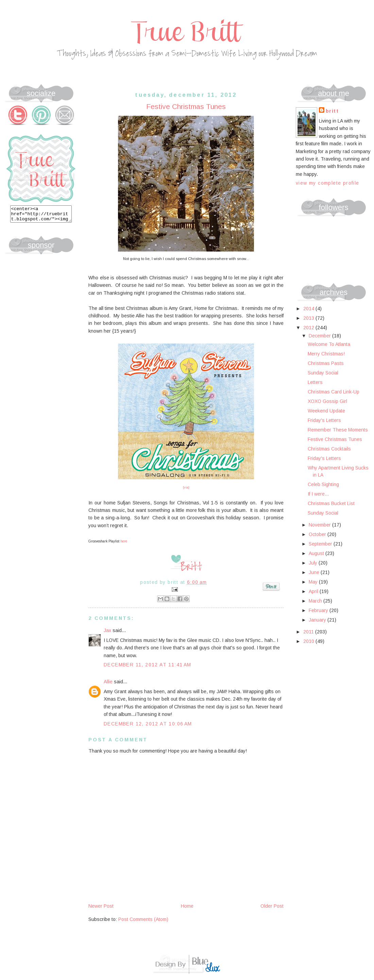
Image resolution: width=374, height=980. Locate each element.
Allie (108, 682)
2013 (309, 318)
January (318, 620)
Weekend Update (326, 411)
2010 (309, 641)
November (320, 525)
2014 (309, 309)
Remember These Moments (338, 430)
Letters (315, 382)
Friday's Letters (324, 420)
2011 (309, 632)
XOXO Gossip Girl (327, 401)
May (314, 582)
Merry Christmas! (326, 354)
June (315, 572)
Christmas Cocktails (329, 449)
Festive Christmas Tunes (335, 439)
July (314, 563)
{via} (186, 487)
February (319, 610)
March (316, 601)
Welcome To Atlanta (329, 344)
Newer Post (101, 906)
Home (187, 906)
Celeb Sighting (323, 484)
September (321, 544)
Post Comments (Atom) (143, 919)
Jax (107, 630)
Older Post (272, 906)
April (314, 591)
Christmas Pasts (326, 363)
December (320, 336)
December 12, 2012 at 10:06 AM (148, 724)
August (317, 553)
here (124, 541)
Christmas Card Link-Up (334, 392)
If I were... (318, 494)
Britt (332, 111)
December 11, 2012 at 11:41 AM (148, 665)
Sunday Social (323, 373)
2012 (309, 328)
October (318, 534)
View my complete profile (328, 183)
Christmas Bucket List (331, 503)
